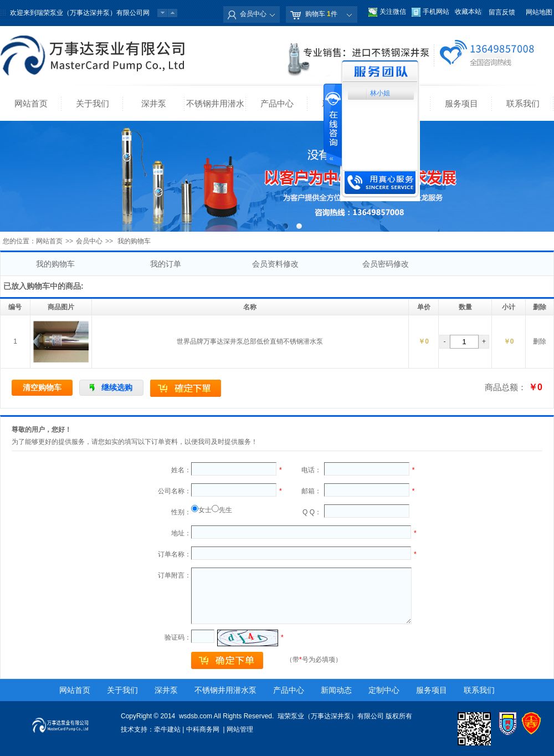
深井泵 (154, 103)
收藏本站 (468, 12)
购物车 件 (321, 14)
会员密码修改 (386, 264)
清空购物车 (42, 387)
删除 (540, 341)
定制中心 (384, 690)
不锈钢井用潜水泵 (215, 110)
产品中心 (277, 103)
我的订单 (166, 264)
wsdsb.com (196, 716)
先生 (225, 510)
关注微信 (393, 12)
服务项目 (461, 103)
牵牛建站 (167, 729)
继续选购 (117, 387)
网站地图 (539, 12)
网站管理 (240, 729)
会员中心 (253, 14)
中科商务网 (203, 729)
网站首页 (31, 103)
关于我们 (93, 103)
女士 (205, 510)
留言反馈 (502, 12)
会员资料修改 (275, 264)
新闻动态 (336, 690)
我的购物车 (55, 264)
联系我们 (523, 103)
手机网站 (436, 12)
